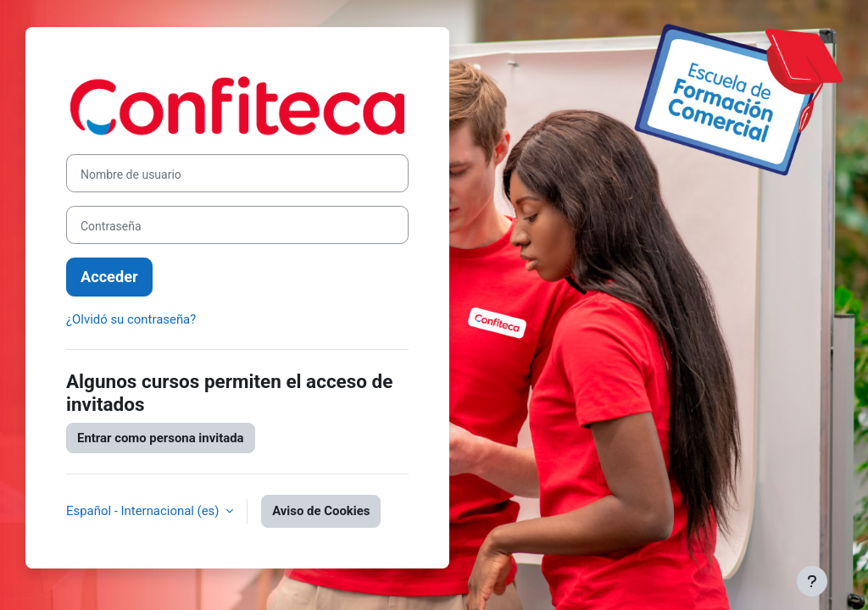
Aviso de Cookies (321, 511)
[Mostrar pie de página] (812, 581)
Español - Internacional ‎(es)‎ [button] (144, 511)
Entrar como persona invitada (161, 438)
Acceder (109, 277)
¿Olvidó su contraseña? (131, 319)
